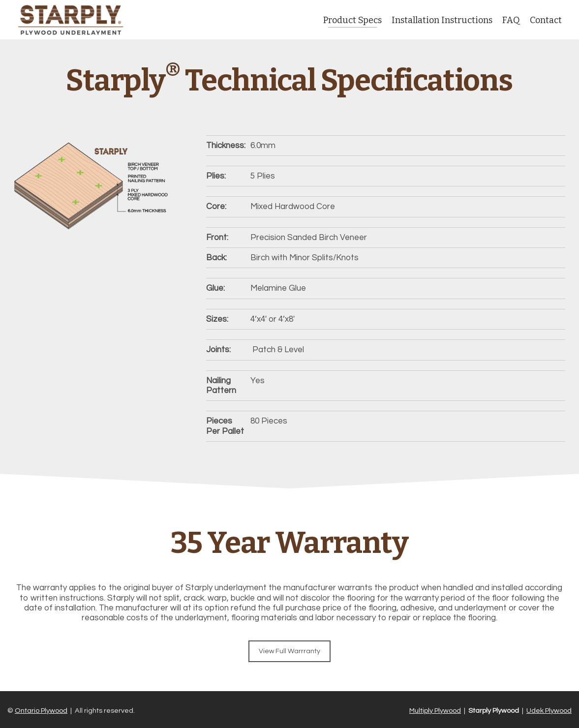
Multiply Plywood (435, 711)
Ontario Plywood (41, 711)
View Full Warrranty (289, 651)
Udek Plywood (549, 711)
